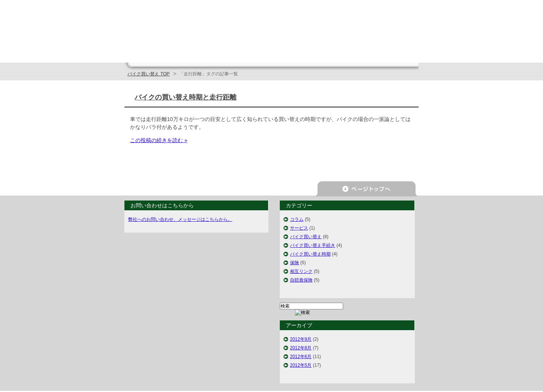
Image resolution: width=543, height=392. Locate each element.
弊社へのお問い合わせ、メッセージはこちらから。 (180, 219)
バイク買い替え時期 (310, 254)
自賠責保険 (301, 280)
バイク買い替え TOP (149, 74)
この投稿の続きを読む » (159, 140)
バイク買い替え (306, 237)
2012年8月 (301, 348)
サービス (299, 228)
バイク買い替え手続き (313, 245)
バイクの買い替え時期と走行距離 (186, 97)
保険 (295, 263)
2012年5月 (301, 365)
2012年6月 (301, 357)
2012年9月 (301, 339)
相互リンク (301, 271)
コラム (297, 219)
